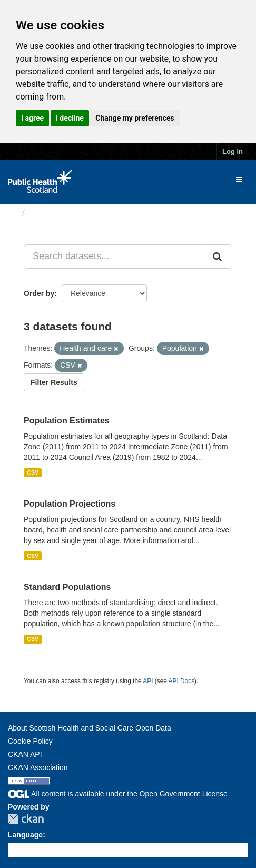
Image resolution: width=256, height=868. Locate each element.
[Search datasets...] (114, 257)
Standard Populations (67, 587)
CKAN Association (38, 767)
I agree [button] (32, 118)
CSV (33, 472)
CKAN (26, 819)
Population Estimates (67, 421)
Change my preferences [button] (135, 118)
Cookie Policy (30, 741)
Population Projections (70, 504)
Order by (39, 293)
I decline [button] (70, 118)
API (148, 681)
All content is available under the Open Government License (118, 794)
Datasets (50, 213)
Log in (233, 151)
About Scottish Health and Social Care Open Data (90, 728)
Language (25, 835)
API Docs (182, 681)
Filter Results (54, 382)
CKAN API (25, 754)
